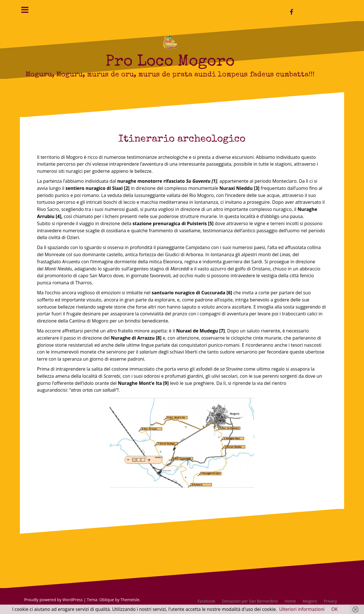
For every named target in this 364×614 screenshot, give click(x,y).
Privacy (330, 601)
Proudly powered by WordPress (53, 600)
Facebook (206, 601)
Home (290, 601)
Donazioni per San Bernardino (250, 601)
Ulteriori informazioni (302, 609)
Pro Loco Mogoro (170, 62)
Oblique (107, 600)
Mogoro (310, 601)
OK (334, 609)
